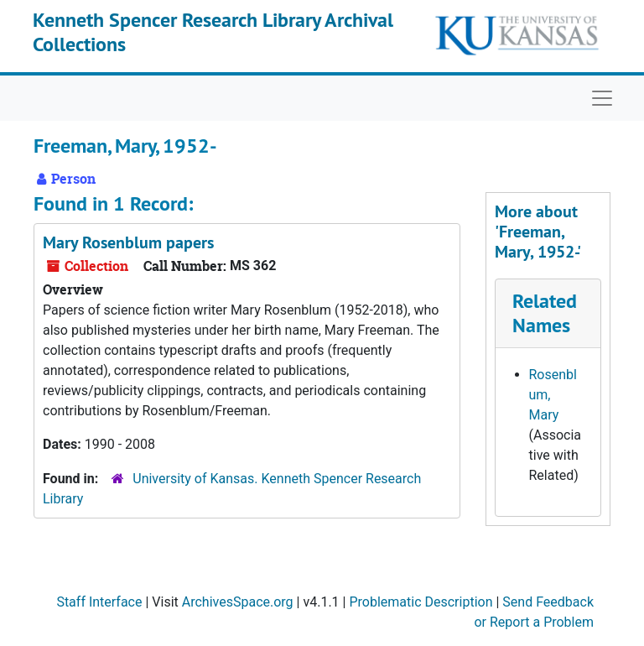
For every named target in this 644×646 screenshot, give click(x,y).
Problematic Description (421, 602)
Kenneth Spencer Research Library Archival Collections (213, 32)
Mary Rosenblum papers (128, 242)
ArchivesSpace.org (238, 602)
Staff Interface (99, 602)
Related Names (545, 313)
